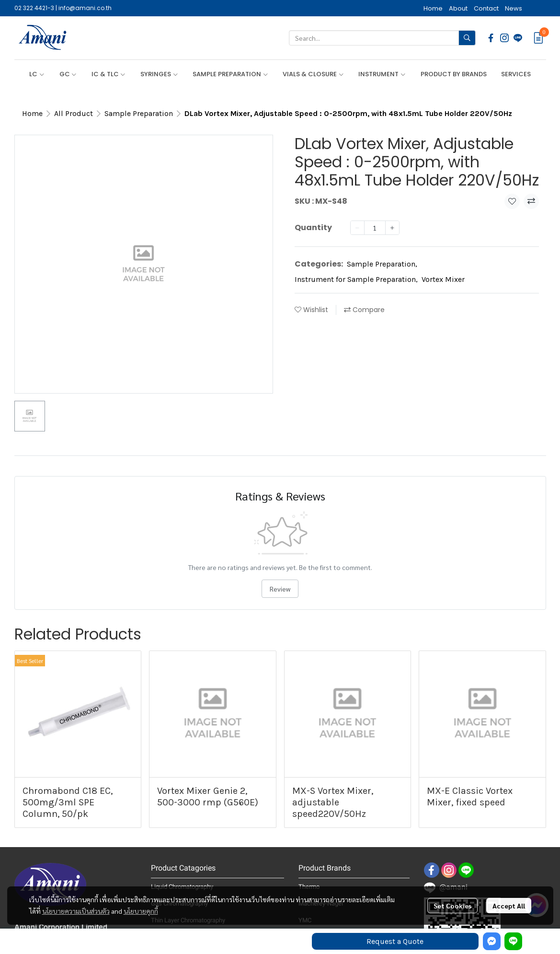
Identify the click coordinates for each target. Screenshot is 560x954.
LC (37, 74)
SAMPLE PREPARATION (230, 74)
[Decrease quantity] (357, 228)
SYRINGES (159, 74)
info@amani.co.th (85, 8)
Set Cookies (452, 906)
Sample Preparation (139, 113)
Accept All (509, 906)
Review (280, 589)
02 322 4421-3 (34, 8)
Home (32, 113)
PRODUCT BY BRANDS (454, 74)
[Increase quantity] (392, 228)
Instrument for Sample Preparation (356, 279)
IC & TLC (109, 74)
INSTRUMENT (382, 74)
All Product (74, 113)
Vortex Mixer (443, 279)
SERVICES (516, 74)
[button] (382, 38)
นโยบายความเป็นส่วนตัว (76, 911)
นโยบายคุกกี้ (141, 911)
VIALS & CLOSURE (313, 74)
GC (68, 74)
